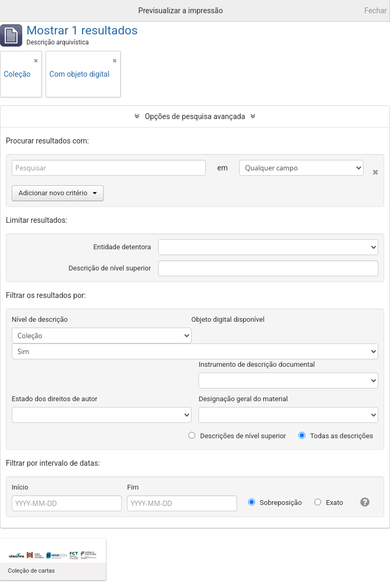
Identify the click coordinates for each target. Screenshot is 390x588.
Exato (329, 503)
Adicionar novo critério (58, 193)
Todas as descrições (336, 436)
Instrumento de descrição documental (256, 364)
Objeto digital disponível (228, 319)
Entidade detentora (122, 247)
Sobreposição (275, 503)
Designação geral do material (243, 399)
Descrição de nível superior (110, 268)
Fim (133, 487)
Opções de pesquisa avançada (195, 116)
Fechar (376, 11)
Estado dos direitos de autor (55, 399)
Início (20, 487)
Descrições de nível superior (237, 436)
